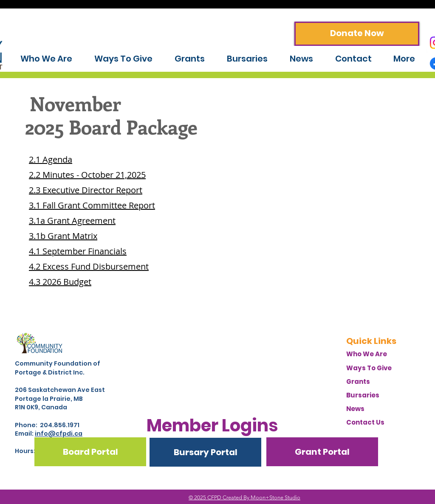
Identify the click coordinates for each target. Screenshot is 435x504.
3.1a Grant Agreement (72, 221)
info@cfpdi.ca (59, 434)
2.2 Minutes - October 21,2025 (87, 175)
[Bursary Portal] (205, 452)
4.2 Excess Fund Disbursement (89, 266)
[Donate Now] (357, 34)
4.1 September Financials (78, 251)
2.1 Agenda (51, 159)
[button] (212, 425)
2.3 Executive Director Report (86, 190)
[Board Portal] (90, 452)
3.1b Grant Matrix (63, 236)
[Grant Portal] (322, 452)
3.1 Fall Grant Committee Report (92, 205)
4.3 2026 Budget (60, 282)
